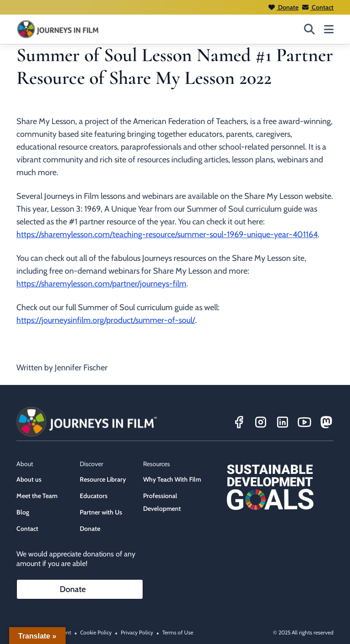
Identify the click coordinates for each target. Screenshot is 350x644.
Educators (94, 496)
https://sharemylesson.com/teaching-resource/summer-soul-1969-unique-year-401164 (167, 234)
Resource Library (103, 479)
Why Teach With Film (172, 479)
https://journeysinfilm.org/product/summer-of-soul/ (106, 320)
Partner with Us (101, 512)
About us (29, 479)
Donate (283, 7)
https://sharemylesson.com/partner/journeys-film (101, 284)
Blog (23, 512)
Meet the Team (37, 496)
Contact (318, 7)
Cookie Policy (96, 632)
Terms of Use (178, 632)
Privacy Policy (137, 632)
